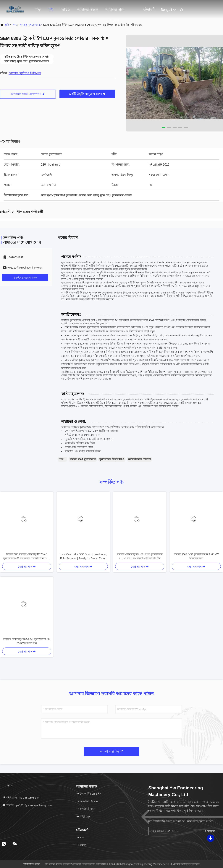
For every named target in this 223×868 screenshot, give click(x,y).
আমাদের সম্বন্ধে (88, 9)
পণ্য (51, 9)
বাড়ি (38, 9)
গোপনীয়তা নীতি (31, 864)
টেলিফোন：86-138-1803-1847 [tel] (22, 798)
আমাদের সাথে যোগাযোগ (115, 11)
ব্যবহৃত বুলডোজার (30, 25)
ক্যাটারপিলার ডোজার (139, 459)
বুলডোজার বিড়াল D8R (112, 459)
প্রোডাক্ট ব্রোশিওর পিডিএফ (25, 73)
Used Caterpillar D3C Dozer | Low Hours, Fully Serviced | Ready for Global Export (83, 556)
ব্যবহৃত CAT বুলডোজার (83, 459)
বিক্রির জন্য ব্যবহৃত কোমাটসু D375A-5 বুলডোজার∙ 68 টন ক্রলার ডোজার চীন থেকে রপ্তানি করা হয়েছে (27, 557)
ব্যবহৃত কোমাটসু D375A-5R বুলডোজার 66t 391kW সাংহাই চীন (27, 641)
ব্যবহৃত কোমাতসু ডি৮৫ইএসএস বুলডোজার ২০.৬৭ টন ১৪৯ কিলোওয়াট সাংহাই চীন (140, 556)
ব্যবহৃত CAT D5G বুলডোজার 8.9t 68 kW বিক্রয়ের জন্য (196, 556)
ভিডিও (65, 9)
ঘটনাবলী (149, 9)
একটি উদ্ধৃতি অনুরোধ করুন (87, 94)
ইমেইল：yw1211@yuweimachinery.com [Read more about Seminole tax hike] (27, 805)
